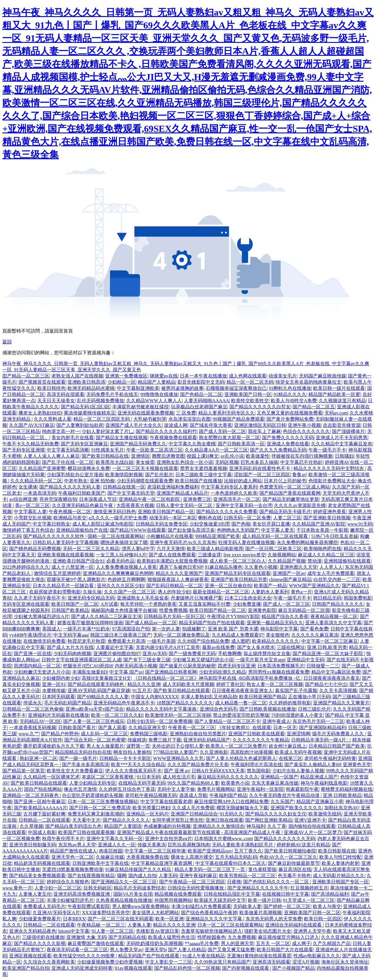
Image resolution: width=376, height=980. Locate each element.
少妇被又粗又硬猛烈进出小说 (203, 660)
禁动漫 (315, 561)
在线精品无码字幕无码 (142, 783)
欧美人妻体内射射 (340, 863)
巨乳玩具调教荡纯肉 (189, 845)
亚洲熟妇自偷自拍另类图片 (198, 734)
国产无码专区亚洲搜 (23, 450)
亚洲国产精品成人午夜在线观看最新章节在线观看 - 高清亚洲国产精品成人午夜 (199, 832)
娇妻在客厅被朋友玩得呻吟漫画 (90, 623)
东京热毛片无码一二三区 (318, 721)
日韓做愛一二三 (323, 666)
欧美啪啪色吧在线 (323, 549)
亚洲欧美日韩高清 (86, 382)
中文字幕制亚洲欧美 (138, 388)
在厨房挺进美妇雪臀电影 (55, 592)
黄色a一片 (301, 592)
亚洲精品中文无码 (305, 660)
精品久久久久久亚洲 (174, 925)
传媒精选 (137, 740)
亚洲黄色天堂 (357, 765)
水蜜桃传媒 (54, 690)
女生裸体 (28, 487)
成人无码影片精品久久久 (339, 876)
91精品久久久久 (290, 394)
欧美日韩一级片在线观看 (339, 388)
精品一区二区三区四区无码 (102, 419)
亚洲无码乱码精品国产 (207, 740)
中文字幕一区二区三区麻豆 (330, 641)
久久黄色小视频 (261, 567)
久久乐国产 (282, 802)
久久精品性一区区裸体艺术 (51, 777)
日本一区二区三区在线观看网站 (230, 925)
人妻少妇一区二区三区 (58, 888)
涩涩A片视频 (306, 962)
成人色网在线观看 (248, 376)
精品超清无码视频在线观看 (42, 863)
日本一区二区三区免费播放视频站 (103, 802)
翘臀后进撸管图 (168, 456)
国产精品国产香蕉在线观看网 (290, 493)
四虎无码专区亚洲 (236, 666)
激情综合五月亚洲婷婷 (57, 573)
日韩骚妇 (344, 456)
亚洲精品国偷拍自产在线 (82, 530)
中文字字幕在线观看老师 (166, 802)
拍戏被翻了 (194, 629)
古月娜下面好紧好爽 (44, 814)
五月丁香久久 (248, 851)
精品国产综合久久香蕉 (285, 616)
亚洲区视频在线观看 (30, 956)
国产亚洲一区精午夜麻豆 (40, 802)
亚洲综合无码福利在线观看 (294, 925)
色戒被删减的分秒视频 (167, 826)
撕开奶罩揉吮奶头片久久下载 (54, 746)
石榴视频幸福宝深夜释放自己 (236, 388)
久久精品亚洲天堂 (147, 728)
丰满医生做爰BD (90, 672)
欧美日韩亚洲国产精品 (263, 697)
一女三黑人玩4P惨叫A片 (121, 555)
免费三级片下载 (165, 740)
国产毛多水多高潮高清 (85, 765)
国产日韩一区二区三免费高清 (100, 808)
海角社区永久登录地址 (345, 962)
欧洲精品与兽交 (70, 518)
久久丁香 (277, 826)
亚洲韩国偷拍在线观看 (347, 561)
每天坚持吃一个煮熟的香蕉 (148, 604)
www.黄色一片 (17, 888)
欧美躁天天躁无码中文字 (220, 900)
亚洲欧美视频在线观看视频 (66, 555)
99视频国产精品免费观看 (239, 419)
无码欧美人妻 (247, 906)
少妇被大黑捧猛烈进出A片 (41, 616)
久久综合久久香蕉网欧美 (49, 962)
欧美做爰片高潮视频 (261, 913)
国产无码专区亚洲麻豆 (84, 444)
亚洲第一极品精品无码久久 (275, 623)
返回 (7, 342)
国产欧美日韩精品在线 (105, 456)
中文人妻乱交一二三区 (169, 962)
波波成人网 (176, 425)
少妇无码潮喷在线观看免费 (145, 481)
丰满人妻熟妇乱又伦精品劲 (209, 697)
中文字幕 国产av (126, 672)
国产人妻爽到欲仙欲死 (80, 425)
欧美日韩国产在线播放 (199, 481)
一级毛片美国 (161, 641)
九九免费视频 (242, 937)
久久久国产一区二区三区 (130, 592)
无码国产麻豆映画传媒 (323, 376)
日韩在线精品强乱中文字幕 (232, 894)
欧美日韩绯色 (51, 388)
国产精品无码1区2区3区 (85, 407)
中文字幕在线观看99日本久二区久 (231, 863)
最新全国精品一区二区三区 (221, 592)
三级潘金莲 (209, 555)
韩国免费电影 (358, 598)
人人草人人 (331, 567)
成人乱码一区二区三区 (104, 734)
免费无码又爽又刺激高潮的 (96, 814)
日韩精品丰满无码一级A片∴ (321, 740)
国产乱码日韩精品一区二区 (174, 586)
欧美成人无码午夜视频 (298, 752)
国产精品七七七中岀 (326, 684)
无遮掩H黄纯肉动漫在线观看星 (259, 956)
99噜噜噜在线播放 (159, 394)
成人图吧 (241, 641)
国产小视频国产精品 (293, 968)
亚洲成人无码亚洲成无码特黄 (82, 968)
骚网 (122, 876)
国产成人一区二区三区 (286, 604)
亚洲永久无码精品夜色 (33, 931)
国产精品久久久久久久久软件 (54, 536)
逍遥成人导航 (193, 795)
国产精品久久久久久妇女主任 (276, 814)
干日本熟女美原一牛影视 (322, 530)
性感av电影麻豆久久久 (317, 956)
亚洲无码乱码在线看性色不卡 (260, 468)
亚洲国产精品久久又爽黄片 (341, 703)
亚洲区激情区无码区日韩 (260, 425)
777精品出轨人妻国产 (175, 752)
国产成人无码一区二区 (222, 431)
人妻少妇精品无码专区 (93, 783)
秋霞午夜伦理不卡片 (63, 839)
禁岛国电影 (258, 771)
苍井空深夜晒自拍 (58, 499)
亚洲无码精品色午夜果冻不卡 (124, 703)
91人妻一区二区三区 (113, 931)
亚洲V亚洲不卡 (310, 820)
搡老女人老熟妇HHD (40, 413)
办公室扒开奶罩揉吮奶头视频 (93, 795)
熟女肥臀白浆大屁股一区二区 (229, 438)
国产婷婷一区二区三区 (287, 906)
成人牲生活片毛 (179, 777)
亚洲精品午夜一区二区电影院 (150, 499)
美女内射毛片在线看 (73, 438)
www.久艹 (29, 734)
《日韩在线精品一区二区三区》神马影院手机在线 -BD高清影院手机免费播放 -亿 (217, 678)
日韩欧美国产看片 (77, 728)
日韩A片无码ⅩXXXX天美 (218, 771)
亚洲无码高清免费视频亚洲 (82, 894)
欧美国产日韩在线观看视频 (86, 832)
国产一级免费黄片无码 (192, 653)
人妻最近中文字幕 (115, 647)
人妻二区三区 (287, 518)
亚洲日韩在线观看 (224, 820)
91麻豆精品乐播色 (224, 567)
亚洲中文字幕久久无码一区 (115, 839)
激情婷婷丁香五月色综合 (28, 530)
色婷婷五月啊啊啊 (126, 579)
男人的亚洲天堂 (237, 943)
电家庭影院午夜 (302, 789)
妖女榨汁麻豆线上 (288, 746)
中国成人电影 (42, 832)
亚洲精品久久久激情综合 (219, 826)
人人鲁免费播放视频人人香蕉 (126, 567)
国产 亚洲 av (177, 771)
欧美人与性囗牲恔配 (340, 857)
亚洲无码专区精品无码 (91, 598)
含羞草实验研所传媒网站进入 (211, 931)
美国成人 (51, 629)
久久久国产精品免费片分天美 (198, 765)
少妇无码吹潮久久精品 (222, 672)
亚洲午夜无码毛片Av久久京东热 (183, 542)
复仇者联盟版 (262, 869)
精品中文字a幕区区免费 (336, 672)
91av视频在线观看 (133, 968)
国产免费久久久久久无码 (288, 438)
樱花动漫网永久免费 (89, 468)
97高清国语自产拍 (131, 629)
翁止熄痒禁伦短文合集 (267, 653)
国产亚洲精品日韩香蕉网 (171, 672)
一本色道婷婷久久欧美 (234, 493)
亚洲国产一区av (289, 573)
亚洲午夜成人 (276, 721)
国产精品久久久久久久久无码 (285, 839)
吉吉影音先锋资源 (342, 425)
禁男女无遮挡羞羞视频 (204, 468)
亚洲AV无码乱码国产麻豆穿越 (99, 690)
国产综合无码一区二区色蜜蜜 (95, 740)
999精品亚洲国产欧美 (218, 536)
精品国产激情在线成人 (73, 851)
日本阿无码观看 (58, 697)
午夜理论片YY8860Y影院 (233, 616)
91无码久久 (231, 814)
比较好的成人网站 (243, 481)
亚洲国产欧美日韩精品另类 (239, 579)
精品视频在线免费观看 (178, 894)
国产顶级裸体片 (348, 431)
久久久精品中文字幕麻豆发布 (342, 444)
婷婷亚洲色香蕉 (330, 512)
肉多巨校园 (111, 851)
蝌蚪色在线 (210, 518)
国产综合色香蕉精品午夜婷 (209, 913)
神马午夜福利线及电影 (324, 783)
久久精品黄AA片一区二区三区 (216, 450)
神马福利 (256, 826)
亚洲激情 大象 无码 (86, 937)
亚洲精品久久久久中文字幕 (214, 919)
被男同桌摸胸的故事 (182, 388)
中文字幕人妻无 (278, 530)
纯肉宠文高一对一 (61, 431)
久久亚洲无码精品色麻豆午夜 (83, 505)
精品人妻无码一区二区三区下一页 (210, 869)
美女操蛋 (145, 462)
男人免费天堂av (126, 950)
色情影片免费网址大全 (332, 481)
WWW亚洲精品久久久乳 (178, 758)
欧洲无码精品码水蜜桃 (91, 388)
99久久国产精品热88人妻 (193, 783)
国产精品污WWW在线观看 (138, 530)
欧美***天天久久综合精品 (138, 765)
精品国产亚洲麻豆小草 (320, 802)
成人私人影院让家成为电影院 (103, 524)
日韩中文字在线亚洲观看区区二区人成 (81, 660)
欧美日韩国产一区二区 (75, 604)
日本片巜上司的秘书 (285, 481)
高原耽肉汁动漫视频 (251, 752)
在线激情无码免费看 (44, 641)
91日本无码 (149, 777)
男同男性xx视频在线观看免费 (279, 672)
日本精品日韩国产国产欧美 (337, 746)
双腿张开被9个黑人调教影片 (76, 579)
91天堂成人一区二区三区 (309, 900)
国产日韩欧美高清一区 (241, 444)
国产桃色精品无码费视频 (35, 549)
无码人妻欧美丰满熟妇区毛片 (243, 845)
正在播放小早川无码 (309, 697)
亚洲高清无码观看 (271, 962)
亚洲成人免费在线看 (288, 444)
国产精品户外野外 (60, 734)
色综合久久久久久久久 (306, 431)
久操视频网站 (282, 555)
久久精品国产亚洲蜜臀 (42, 468)
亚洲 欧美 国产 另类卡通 (233, 629)
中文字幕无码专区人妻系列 (229, 487)
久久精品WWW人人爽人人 (154, 401)
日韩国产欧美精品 (70, 610)
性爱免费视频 (173, 610)
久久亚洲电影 (214, 752)
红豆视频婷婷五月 (309, 888)
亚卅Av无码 (155, 653)
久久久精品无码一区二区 (36, 481)
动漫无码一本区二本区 (173, 518)
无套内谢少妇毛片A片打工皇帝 (168, 647)
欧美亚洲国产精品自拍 (26, 968)
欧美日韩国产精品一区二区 (218, 610)
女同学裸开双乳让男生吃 (178, 820)
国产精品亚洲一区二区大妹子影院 (328, 653)
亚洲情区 (140, 456)
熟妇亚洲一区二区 (38, 758)
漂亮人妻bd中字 (138, 549)
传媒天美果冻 (152, 845)
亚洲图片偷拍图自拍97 (117, 653)
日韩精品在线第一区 (124, 487)
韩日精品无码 (327, 598)
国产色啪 (241, 524)
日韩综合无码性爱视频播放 (196, 888)
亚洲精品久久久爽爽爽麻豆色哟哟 (118, 573)
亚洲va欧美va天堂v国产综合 (95, 709)
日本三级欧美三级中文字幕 (204, 475)
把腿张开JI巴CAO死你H (88, 666)
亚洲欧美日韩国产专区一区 (340, 882)
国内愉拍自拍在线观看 (312, 826)
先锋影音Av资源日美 (157, 931)
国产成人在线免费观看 (172, 555)
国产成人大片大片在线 (70, 647)
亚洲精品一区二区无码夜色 (31, 795)
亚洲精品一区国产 (279, 777)
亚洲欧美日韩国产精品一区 (166, 512)
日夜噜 (234, 882)
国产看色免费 (314, 629)
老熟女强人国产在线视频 (77, 376)
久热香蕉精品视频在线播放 (124, 900)
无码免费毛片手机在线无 (112, 394)
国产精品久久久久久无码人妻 (70, 487)
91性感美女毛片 (108, 450)
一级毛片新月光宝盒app (260, 660)
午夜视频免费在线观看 (173, 438)
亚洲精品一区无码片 (147, 814)
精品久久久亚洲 (144, 684)
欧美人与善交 (327, 906)
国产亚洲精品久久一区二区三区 (124, 882)
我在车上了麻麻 (264, 431)
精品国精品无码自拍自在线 (83, 752)
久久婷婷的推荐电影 (290, 703)
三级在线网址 (291, 647)
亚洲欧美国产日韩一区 (248, 394)
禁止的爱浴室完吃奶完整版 (241, 715)
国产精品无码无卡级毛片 (285, 512)
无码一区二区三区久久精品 (91, 549)
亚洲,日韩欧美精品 (342, 795)
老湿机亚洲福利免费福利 (173, 487)
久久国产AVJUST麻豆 (32, 425)
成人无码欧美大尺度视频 (188, 684)
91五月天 (142, 690)
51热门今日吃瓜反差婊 (335, 536)
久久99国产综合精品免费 (203, 641)
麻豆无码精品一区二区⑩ (304, 610)
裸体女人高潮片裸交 (192, 857)
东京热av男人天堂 (77, 845)
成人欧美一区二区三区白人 (238, 561)
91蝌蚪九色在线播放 (290, 388)
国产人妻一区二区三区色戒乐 (94, 721)
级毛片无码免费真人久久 (339, 734)
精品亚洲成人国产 (319, 777)
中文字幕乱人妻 (30, 512)
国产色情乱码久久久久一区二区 (277, 882)
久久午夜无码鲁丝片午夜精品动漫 (285, 795)
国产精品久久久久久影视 (40, 943)
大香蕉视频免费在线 (147, 857)
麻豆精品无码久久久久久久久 (228, 777)
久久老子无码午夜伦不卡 (40, 598)
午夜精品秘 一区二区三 (101, 925)
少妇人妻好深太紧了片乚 (108, 431)
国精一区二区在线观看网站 (116, 536)
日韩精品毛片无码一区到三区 (174, 616)
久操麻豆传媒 (110, 857)
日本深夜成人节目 (98, 499)
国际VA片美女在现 (133, 894)
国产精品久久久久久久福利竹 (166, 431)
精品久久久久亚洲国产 (179, 573)
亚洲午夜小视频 (304, 425)
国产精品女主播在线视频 (122, 438)
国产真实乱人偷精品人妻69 (313, 765)
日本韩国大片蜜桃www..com (223, 839)
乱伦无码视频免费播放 (100, 401)
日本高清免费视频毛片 (281, 666)
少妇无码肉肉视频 (72, 653)
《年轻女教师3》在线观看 (244, 728)
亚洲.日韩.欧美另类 (327, 647)
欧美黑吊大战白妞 (115, 462)
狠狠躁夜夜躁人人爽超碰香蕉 (178, 579)
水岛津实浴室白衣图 (189, 419)
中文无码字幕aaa (71, 635)
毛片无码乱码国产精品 (68, 703)
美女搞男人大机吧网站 (155, 913)
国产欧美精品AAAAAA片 (40, 808)
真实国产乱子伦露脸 (296, 690)
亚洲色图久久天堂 (298, 567)
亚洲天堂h (155, 950)
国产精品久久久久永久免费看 (227, 512)
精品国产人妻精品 (157, 382)
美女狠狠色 (278, 635)
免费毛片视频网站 (216, 789)
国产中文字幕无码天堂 (131, 493)
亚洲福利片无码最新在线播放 (58, 715)
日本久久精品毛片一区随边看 (64, 586)
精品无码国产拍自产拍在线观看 (212, 623)
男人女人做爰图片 (105, 746)
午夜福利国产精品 (228, 795)
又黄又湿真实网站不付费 (204, 604)
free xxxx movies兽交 (244, 555)
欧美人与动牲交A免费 (294, 401)
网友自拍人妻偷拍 (132, 752)
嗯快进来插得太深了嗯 (124, 542)
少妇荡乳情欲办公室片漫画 (75, 475)
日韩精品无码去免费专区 (162, 524)
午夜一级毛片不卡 (327, 450)
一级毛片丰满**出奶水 (86, 629)
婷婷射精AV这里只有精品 (303, 845)
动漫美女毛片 (283, 376)
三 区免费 (186, 413)
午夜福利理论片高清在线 (256, 765)
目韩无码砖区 (98, 888)
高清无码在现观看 (66, 394)
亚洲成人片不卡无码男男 (342, 438)
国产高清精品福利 (330, 894)
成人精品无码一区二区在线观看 (276, 536)
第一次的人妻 (166, 629)
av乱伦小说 (232, 456)
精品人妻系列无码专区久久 (226, 413)
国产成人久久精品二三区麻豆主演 (106, 616)
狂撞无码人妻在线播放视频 (246, 542)
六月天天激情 (171, 549)
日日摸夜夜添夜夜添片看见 (332, 678)
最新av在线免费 (218, 647)
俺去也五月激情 (80, 789)
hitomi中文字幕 (74, 931)
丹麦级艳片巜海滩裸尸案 (197, 598)
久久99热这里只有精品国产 (222, 962)
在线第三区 (291, 758)
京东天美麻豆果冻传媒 (275, 783)
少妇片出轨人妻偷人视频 (298, 771)
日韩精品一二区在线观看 (44, 820)
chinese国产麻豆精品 (290, 579)
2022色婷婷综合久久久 (26, 567)
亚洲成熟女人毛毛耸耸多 (143, 598)
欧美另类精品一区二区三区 (247, 876)
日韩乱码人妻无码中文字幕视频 (66, 542)
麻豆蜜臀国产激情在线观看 (96, 943)
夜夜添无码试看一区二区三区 (77, 950)
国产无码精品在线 (127, 937)
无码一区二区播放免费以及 (182, 635)
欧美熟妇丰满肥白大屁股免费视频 (172, 561)
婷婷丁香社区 (230, 684)
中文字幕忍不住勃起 (301, 462)
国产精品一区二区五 (314, 407)
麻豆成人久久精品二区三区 (326, 555)
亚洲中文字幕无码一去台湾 (244, 505)
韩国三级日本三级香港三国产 (121, 635)
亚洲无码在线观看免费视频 (146, 413)
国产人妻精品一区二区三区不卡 (227, 721)
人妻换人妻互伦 (35, 894)
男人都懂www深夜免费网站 (141, 906)
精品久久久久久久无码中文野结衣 (329, 468)
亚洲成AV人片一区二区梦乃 (313, 832)
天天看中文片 (86, 820)
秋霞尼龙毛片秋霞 (86, 641)
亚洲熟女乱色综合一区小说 (185, 462)
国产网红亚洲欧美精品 (269, 820)
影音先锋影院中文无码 (201, 382)
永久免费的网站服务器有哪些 (307, 542)
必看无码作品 (120, 561)
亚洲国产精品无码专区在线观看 (238, 573)
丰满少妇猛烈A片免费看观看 (201, 906)
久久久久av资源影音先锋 (300, 505)
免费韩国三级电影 (149, 734)
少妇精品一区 (122, 382)
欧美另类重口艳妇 (151, 808)
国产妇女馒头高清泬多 (191, 530)
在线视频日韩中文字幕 (286, 894)
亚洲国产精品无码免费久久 (138, 444)
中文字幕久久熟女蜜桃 (192, 444)
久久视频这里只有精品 (342, 401)
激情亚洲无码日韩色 (115, 512)
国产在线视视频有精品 (91, 876)
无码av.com (336, 413)
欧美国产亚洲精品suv (210, 851)
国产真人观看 (112, 728)
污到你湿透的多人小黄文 (297, 715)
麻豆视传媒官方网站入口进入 (288, 937)
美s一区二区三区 (32, 505)
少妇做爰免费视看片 (40, 919)
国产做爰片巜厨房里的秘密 (187, 666)
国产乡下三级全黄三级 (147, 660)
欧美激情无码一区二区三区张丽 (178, 715)
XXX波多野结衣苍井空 (106, 913)
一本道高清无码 (40, 493)
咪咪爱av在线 (164, 376)
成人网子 (301, 943)
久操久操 (92, 592)
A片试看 (109, 604)
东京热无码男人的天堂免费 (274, 919)
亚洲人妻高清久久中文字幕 (333, 623)
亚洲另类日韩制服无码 (33, 845)
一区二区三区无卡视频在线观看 (145, 468)
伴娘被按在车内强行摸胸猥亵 (302, 456)
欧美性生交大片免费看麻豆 (75, 771)
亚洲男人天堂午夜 (312, 931)
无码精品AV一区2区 (40, 721)
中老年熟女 (76, 481)
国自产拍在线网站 (43, 789)
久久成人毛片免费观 (193, 808)
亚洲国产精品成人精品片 (182, 493)
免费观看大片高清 (126, 641)
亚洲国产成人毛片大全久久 (134, 425)
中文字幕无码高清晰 (68, 450)
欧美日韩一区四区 (323, 919)
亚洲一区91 (54, 684)
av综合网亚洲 (23, 499)
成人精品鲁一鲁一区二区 (241, 703)
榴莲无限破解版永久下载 (242, 808)
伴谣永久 (33, 703)
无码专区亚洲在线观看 (26, 604)
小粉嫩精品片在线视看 (170, 536)
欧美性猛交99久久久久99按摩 (85, 956)
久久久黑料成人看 (53, 419)
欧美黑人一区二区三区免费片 (236, 746)
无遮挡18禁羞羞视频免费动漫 (73, 869)
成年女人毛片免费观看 (331, 573)
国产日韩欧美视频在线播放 (268, 709)
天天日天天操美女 (56, 401)
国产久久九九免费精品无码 (278, 450)
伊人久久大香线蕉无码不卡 (133, 771)
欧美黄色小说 (235, 783)
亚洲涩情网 (298, 734)
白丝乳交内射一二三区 (337, 579)
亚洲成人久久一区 (117, 845)
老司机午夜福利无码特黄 (330, 758)
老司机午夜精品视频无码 (151, 795)
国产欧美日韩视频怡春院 (290, 851)
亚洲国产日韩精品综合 (194, 814)
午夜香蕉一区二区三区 (192, 728)
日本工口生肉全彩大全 (248, 598)
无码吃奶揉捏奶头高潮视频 (155, 943)
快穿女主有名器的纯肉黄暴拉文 (308, 382)
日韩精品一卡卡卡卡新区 (125, 758)
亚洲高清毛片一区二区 (237, 499)
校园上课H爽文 (203, 456)
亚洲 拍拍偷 (102, 481)
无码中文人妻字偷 (176, 789)
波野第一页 (138, 746)
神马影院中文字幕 (279, 629)
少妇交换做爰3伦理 (209, 524)
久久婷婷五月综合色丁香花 (127, 789)
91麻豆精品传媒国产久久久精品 (139, 869)
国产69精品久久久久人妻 (103, 697)
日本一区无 (285, 728)
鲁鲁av (299, 475)
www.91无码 (360, 524)
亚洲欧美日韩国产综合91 (78, 561)
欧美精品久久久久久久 (276, 641)
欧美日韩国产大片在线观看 (285, 950)
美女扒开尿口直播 (271, 524)
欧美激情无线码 (325, 814)
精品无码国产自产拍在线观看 (149, 956)
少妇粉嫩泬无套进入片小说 (42, 672)
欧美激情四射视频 (124, 475)
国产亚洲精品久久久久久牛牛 (258, 888)
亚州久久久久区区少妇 (120, 586)
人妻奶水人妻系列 (270, 592)
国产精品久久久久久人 (126, 820)
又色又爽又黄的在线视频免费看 (290, 413)
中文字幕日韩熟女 (51, 524)
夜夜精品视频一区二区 (334, 616)
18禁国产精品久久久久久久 (185, 703)
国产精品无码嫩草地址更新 (291, 499)
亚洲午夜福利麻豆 (198, 876)
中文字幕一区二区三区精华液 (155, 851)
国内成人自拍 (142, 876)
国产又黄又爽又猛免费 (231, 950)
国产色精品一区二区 (201, 394)
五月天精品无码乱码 (236, 857)
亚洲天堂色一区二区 (73, 857)
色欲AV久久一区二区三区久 (288, 857)
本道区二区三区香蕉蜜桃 (108, 777)
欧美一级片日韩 (264, 900)
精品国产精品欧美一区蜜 (334, 394)
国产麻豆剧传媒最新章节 (294, 863)
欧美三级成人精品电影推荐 (215, 549)
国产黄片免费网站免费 (290, 419)
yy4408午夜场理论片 (30, 635)
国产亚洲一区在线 (33, 653)
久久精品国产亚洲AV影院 (319, 524)
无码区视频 (227, 462)
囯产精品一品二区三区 (26, 376)
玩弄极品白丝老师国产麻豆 (199, 407)
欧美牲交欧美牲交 (250, 401)
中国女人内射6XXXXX (155, 697)
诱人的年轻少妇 (174, 592)
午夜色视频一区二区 (70, 512)
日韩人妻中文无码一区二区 (185, 505)
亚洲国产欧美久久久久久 (296, 808)
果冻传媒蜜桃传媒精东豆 (90, 413)
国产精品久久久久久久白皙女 (260, 407)
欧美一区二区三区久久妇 (117, 715)
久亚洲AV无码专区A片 (56, 913)
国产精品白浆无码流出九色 (73, 826)
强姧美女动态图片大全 (268, 931)
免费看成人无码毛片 (44, 906)
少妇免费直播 (247, 604)
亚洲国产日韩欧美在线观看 (256, 734)
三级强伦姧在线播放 (43, 937)
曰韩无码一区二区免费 (247, 518)
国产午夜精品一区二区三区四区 (192, 882)
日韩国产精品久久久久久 (338, 604)
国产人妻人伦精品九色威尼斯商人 (241, 758)
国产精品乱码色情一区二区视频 (187, 968)
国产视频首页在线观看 (42, 382)
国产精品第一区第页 (23, 771)
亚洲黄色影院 (262, 610)
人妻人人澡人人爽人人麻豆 (51, 456)
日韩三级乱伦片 (314, 709)
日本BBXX (74, 919)
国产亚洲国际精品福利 (323, 728)
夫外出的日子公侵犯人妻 (178, 746)
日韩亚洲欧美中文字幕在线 (100, 863)
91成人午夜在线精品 (204, 956)
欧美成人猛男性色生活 (172, 937)
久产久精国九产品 (332, 943)
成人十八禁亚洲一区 (73, 567)
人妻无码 (168, 876)
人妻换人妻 (139, 925)
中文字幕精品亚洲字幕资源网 (162, 863)
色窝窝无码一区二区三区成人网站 (295, 487)
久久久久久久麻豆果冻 (315, 635)
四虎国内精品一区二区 (37, 666)
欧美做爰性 (258, 456)
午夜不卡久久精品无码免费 (31, 444)
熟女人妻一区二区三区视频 (275, 684)
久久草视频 (31, 826)
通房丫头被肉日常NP (181, 567)
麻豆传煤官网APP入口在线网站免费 (231, 802)
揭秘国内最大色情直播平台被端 (124, 610)
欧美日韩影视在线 (337, 851)
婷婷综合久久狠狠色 (68, 882)
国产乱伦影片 (159, 475)
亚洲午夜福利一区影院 (260, 789)
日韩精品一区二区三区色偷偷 (33, 709)
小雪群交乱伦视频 (33, 518)
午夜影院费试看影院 (89, 906)
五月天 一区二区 (273, 943)
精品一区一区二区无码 (250, 382)
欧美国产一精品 (270, 586)
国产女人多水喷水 (256, 647)
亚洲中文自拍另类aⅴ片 (169, 839)
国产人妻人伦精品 (187, 950)
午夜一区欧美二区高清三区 (155, 450)
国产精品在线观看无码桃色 (96, 684)
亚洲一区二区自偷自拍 (228, 586)
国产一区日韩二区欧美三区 (273, 549)
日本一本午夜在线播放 (203, 376)
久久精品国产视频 (287, 561)
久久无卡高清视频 (338, 690)
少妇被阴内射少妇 (61, 678)
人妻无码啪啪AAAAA (207, 401)
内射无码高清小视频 (136, 666)
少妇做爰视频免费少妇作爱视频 (110, 962)
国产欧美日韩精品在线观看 (182, 690)
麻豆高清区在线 (295, 869)
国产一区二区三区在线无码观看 (120, 919)
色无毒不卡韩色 (294, 876)
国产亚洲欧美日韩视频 (327, 518)
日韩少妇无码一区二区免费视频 (160, 721)
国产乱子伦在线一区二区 (68, 462)
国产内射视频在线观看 (246, 968)
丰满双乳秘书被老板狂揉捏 (140, 407)
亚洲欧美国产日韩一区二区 (312, 913)
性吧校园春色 (211, 937)
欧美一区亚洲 (169, 919)
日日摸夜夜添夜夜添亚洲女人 (242, 690)
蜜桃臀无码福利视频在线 (347, 789)
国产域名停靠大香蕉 (211, 425)
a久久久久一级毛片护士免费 (118, 518)
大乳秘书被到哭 (150, 419)
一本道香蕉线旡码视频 (33, 728)
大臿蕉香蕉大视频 (135, 505)
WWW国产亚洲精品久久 (314, 586)
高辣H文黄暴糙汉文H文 (106, 678)
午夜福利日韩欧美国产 (82, 493)
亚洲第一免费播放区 (126, 376)
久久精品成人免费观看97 (238, 635)
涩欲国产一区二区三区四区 (262, 475)
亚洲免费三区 (197, 499)
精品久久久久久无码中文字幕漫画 (162, 709)
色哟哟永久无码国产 (238, 530)
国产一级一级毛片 (78, 758)
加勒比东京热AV (341, 808)
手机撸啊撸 (230, 653)
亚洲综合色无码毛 (219, 709)
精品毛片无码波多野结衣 (140, 888)
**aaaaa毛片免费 (202, 943)
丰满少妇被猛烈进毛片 (70, 900)
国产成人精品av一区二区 (151, 623)
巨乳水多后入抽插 (259, 462)
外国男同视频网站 (173, 900)
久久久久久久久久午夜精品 (261, 740)
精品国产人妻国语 (123, 826)
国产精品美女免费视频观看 (37, 876)
